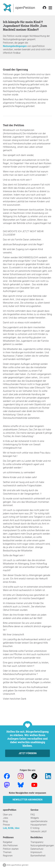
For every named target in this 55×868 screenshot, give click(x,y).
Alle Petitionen (10, 846)
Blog (5, 821)
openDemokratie (39, 821)
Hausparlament (38, 825)
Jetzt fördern (28, 753)
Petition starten (11, 849)
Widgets (35, 818)
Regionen (8, 856)
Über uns (8, 815)
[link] (50, 8)
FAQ (33, 815)
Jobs (5, 818)
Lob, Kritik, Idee (11, 828)
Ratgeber (8, 842)
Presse (6, 825)
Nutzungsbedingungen (15, 46)
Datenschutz (37, 849)
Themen (7, 852)
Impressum (36, 852)
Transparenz (37, 842)
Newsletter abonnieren (27, 800)
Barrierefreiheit (38, 856)
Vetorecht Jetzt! (39, 831)
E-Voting (35, 828)
